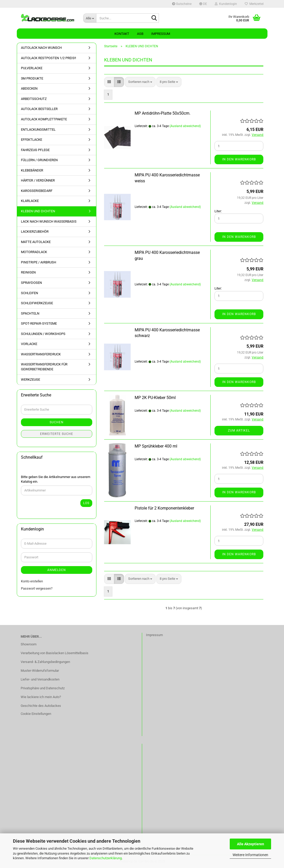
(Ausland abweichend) (185, 126)
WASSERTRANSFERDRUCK (41, 354)
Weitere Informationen (250, 855)
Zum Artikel (239, 431)
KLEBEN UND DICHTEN (38, 211)
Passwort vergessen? (37, 588)
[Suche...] (90, 18)
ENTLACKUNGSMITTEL (38, 130)
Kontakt (122, 34)
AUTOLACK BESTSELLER (39, 109)
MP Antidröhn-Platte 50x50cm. (163, 113)
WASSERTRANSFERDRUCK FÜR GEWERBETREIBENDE (44, 367)
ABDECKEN (29, 88)
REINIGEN (28, 272)
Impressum (161, 34)
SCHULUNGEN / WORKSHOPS (43, 334)
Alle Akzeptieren (251, 844)
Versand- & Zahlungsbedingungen (45, 662)
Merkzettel (254, 4)
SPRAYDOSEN (31, 283)
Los (86, 503)
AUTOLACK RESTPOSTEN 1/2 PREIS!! (48, 58)
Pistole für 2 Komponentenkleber (164, 508)
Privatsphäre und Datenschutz (43, 688)
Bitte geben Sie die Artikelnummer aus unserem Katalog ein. (56, 479)
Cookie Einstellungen (36, 714)
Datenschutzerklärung (106, 858)
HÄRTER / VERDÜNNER (38, 180)
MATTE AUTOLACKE (36, 242)
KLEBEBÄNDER (32, 170)
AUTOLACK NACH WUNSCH (41, 48)
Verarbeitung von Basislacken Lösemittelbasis (55, 653)
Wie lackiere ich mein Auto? (41, 697)
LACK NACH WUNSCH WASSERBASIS (49, 221)
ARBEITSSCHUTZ (34, 99)
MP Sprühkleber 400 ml (156, 446)
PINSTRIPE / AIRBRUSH (39, 262)
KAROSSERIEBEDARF (37, 191)
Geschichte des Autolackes (41, 706)
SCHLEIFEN (29, 293)
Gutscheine (182, 4)
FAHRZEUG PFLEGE (35, 150)
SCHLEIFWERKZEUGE (37, 303)
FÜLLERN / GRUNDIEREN (39, 160)
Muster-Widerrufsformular (40, 671)
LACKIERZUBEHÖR (35, 232)
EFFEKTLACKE (32, 140)
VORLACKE (29, 344)
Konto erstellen (32, 581)
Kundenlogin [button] (226, 4)
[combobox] (140, 82)
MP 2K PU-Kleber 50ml (155, 398)
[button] (203, 4)
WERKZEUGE (30, 380)
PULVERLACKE (32, 68)
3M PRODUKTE (32, 78)
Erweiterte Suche (57, 434)
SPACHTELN (30, 313)
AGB (140, 34)
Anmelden (57, 570)
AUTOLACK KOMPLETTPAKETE (44, 119)
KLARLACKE (30, 201)
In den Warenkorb (239, 159)
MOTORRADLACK (34, 252)
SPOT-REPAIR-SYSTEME (39, 323)
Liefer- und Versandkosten (40, 679)
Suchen (57, 422)
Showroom (29, 644)
